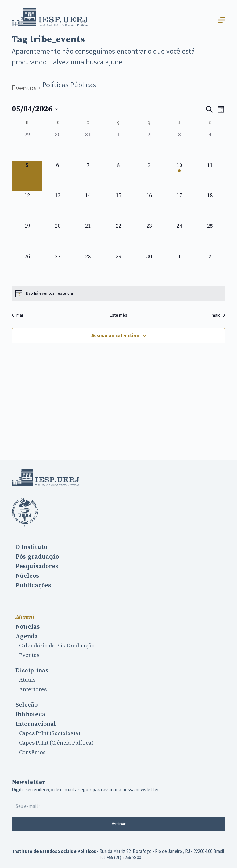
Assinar (119, 824)
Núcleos (27, 576)
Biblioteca (30, 714)
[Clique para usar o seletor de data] (35, 109)
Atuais (27, 680)
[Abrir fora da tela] (222, 20)
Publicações (33, 585)
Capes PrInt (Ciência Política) (56, 743)
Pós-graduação (37, 557)
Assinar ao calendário (115, 335)
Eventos (24, 88)
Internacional (36, 724)
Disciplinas (32, 671)
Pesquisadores (37, 566)
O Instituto (31, 547)
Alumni (25, 617)
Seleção (27, 705)
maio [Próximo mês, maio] (218, 315)
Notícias (27, 627)
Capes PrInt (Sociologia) (50, 733)
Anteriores (33, 689)
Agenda (27, 636)
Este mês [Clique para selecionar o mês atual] (118, 315)
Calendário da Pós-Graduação (57, 646)
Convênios (32, 752)
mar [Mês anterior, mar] (18, 315)
